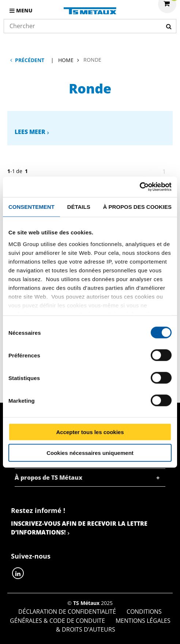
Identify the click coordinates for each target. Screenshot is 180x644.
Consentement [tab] (31, 206)
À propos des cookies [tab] (137, 206)
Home (66, 60)
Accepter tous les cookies (90, 432)
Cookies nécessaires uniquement (90, 453)
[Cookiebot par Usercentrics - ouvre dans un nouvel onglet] (140, 187)
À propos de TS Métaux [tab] (48, 478)
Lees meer (30, 132)
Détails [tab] (79, 206)
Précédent (30, 60)
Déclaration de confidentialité (67, 612)
